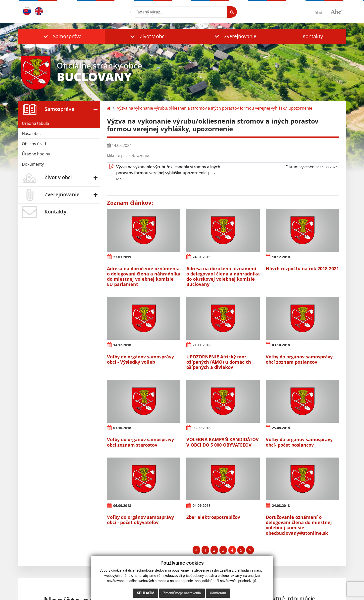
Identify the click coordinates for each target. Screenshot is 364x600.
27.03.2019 (122, 257)
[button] (61, 36)
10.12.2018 (281, 257)
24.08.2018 (281, 505)
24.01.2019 (202, 257)
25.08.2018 (281, 428)
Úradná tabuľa (35, 123)
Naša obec (32, 133)
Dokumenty (33, 164)
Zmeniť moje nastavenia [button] (182, 593)
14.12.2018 (122, 345)
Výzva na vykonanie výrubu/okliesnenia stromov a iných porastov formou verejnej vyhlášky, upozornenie (215, 108)
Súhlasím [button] (146, 593)
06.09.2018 (202, 428)
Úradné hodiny (36, 154)
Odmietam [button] (218, 593)
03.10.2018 (281, 345)
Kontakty (313, 36)
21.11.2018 (202, 345)
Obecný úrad (34, 144)
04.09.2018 (202, 505)
